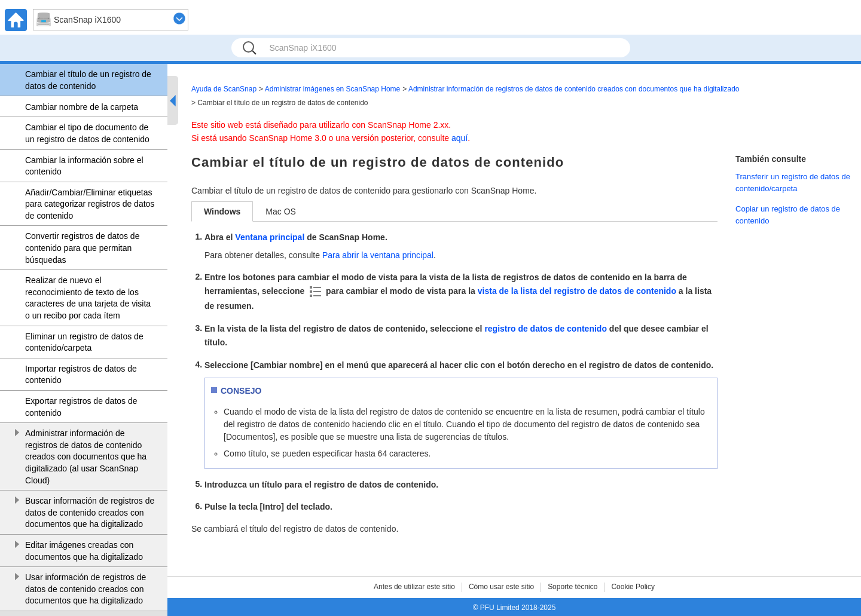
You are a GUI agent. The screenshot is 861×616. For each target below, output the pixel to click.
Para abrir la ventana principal (378, 255)
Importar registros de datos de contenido (81, 375)
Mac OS (281, 212)
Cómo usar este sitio (501, 587)
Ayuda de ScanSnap (224, 89)
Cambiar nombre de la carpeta (82, 107)
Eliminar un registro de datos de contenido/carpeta (84, 342)
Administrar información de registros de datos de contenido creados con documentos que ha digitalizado (574, 89)
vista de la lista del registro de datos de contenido (578, 291)
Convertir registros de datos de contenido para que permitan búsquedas (82, 248)
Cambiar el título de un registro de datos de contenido (88, 80)
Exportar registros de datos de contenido (81, 407)
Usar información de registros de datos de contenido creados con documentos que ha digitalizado (86, 589)
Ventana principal (270, 237)
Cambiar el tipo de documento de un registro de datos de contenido (87, 133)
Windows (222, 212)
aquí (459, 138)
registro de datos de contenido (546, 329)
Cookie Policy (633, 587)
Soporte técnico (573, 587)
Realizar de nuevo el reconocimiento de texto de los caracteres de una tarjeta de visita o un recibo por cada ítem (88, 298)
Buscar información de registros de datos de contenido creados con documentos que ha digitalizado (90, 512)
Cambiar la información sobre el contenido (84, 166)
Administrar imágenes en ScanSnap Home (333, 89)
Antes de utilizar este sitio (414, 587)
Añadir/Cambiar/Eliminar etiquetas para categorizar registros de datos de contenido (90, 204)
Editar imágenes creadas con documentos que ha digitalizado (84, 551)
